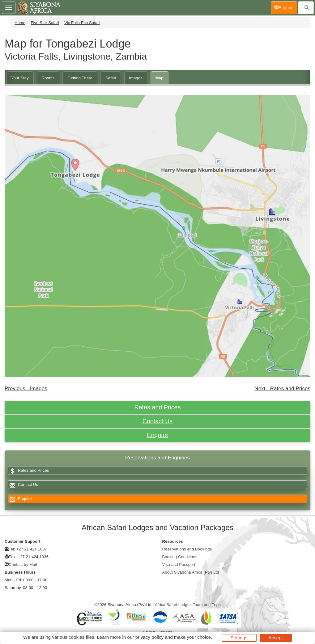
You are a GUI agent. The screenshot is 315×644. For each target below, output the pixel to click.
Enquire (158, 435)
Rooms (48, 78)
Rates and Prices (157, 407)
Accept (276, 638)
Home (20, 23)
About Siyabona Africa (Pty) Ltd (191, 572)
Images (136, 78)
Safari (111, 78)
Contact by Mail (23, 565)
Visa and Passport (179, 565)
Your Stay (20, 78)
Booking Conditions (180, 557)
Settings (239, 638)
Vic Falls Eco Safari (82, 23)
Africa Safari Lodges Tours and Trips (188, 605)
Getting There (80, 78)
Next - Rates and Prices (282, 389)
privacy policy (149, 637)
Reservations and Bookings (187, 549)
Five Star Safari (45, 23)
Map (160, 78)
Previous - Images (26, 389)
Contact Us (157, 421)
